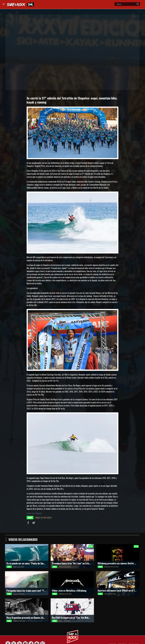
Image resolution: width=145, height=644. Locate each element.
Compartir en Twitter (34, 523)
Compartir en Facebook (29, 523)
